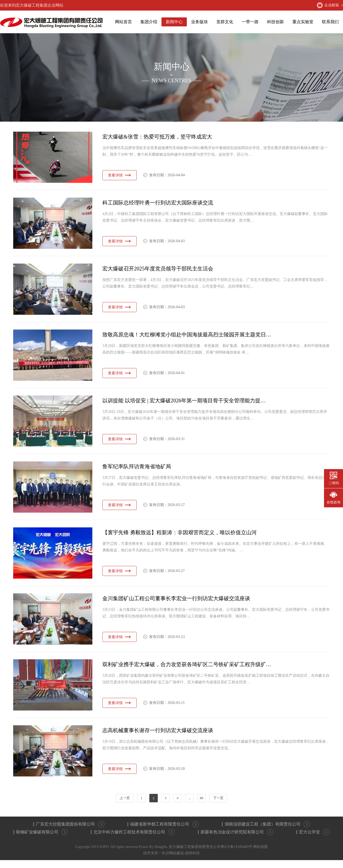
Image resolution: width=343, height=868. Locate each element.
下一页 (218, 798)
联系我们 (330, 22)
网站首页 (123, 22)
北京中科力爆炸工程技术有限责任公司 (134, 832)
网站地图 (260, 847)
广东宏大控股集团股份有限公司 (70, 824)
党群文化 (225, 22)
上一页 (125, 798)
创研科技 (192, 853)
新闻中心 (174, 22)
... (189, 798)
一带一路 (250, 22)
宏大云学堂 (314, 832)
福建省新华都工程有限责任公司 (164, 824)
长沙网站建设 (173, 853)
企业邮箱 (328, 5)
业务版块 (199, 22)
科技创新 (275, 22)
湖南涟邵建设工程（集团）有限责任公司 (267, 824)
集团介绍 (149, 22)
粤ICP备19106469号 (236, 847)
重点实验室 (303, 22)
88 (201, 798)
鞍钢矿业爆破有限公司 (42, 832)
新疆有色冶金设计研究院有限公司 (237, 832)
